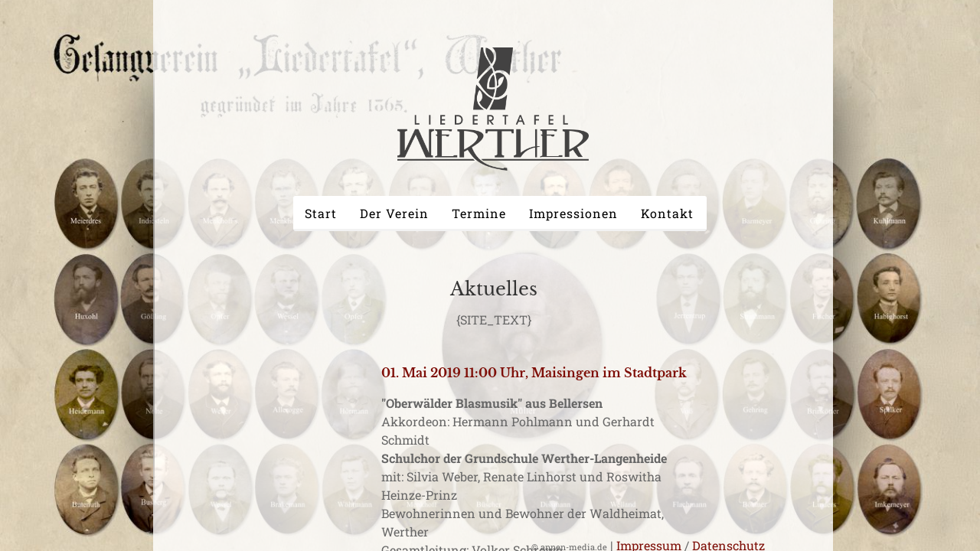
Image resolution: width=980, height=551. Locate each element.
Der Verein (394, 213)
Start (321, 213)
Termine (479, 213)
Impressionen (573, 213)
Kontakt (667, 213)
